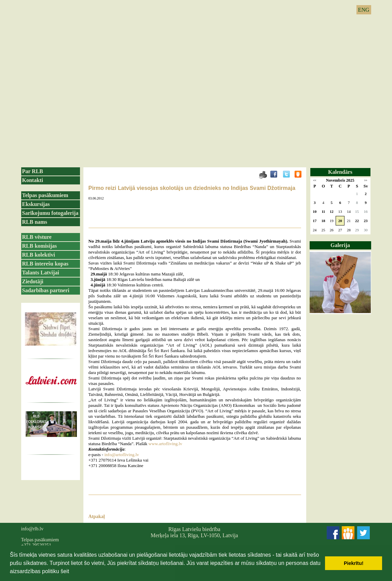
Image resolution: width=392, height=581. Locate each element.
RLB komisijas (40, 246)
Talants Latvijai (41, 273)
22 (357, 221)
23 (366, 221)
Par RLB (33, 171)
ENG (364, 10)
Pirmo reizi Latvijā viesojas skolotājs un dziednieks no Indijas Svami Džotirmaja (192, 188)
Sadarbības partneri (46, 290)
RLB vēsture (37, 237)
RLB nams (35, 222)
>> (366, 180)
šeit (65, 571)
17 (315, 221)
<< (315, 180)
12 (332, 211)
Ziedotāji (33, 281)
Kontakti (33, 180)
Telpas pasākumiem (45, 195)
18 (323, 221)
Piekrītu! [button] (354, 563)
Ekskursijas (36, 204)
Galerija (340, 245)
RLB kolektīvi (39, 255)
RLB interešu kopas (45, 264)
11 (323, 211)
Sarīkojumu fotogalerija (50, 213)
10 (315, 211)
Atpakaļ (97, 517)
